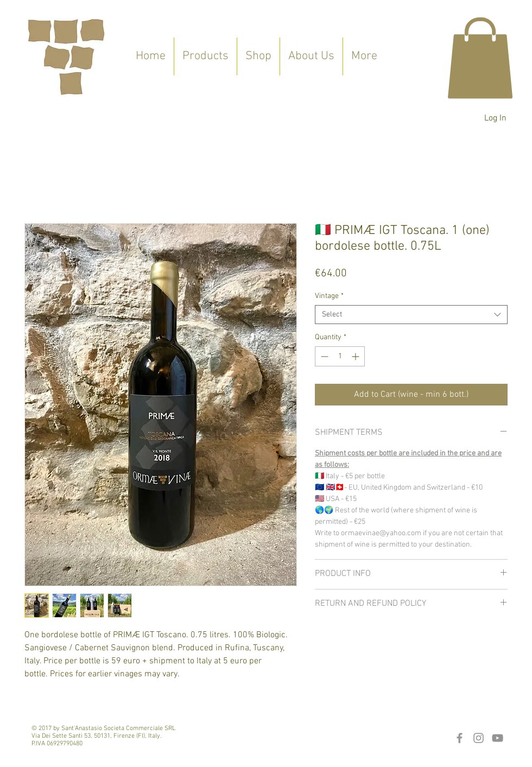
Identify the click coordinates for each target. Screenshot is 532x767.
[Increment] (356, 356)
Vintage (329, 296)
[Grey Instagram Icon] (479, 738)
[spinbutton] (340, 356)
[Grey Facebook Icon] (460, 738)
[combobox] (411, 315)
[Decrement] (323, 356)
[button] (480, 58)
